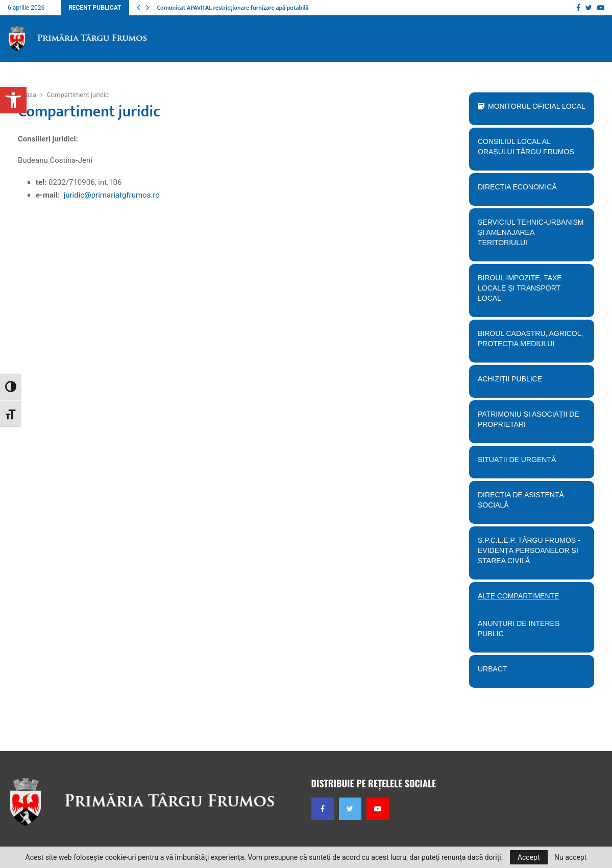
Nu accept (570, 857)
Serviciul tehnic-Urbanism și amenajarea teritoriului (529, 236)
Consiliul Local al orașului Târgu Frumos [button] (529, 150)
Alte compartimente (529, 599)
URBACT (493, 669)
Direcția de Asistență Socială (529, 503)
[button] (13, 100)
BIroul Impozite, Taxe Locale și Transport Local (529, 292)
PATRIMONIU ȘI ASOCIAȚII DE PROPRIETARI (529, 423)
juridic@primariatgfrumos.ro (112, 195)
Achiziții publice (529, 382)
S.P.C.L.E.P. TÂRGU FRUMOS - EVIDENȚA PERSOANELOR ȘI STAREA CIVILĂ (529, 554)
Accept (529, 857)
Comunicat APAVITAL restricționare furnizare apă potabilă (232, 8)
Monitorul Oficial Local (537, 106)
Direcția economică (529, 190)
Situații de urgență (529, 463)
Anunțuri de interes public (519, 629)
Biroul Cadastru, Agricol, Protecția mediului (529, 342)
